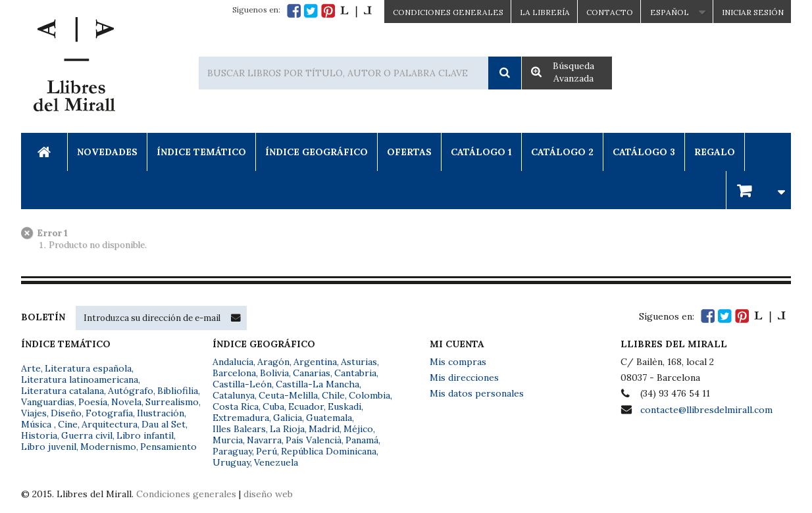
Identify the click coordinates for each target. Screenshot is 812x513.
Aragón (273, 362)
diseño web (268, 494)
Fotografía (109, 413)
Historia (39, 435)
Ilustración (161, 413)
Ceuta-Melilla (288, 395)
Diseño (66, 413)
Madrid (324, 429)
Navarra (264, 440)
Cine (68, 424)
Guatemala (329, 418)
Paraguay (232, 451)
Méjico (358, 429)
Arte (31, 368)
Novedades (107, 152)
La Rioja (287, 429)
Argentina (315, 362)
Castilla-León (242, 384)
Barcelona (234, 373)
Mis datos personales (477, 393)
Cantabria (355, 373)
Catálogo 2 (562, 152)
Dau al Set (164, 424)
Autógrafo (131, 391)
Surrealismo (172, 402)
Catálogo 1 (481, 152)
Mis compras (458, 362)
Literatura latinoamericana (80, 379)
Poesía (93, 402)
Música (38, 424)
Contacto (610, 12)
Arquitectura (110, 424)
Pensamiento (168, 447)
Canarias (312, 373)
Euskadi (344, 406)
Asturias (359, 362)
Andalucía (233, 362)
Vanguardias (48, 402)
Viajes (34, 413)
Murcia (228, 440)
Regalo (715, 152)
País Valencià (314, 440)
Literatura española (88, 368)
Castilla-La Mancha (317, 384)
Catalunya (234, 395)
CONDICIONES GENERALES (448, 12)
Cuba (273, 406)
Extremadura (241, 418)
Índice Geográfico (317, 152)
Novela (126, 402)
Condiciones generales (186, 494)
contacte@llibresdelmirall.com (706, 410)
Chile (333, 395)
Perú (266, 451)
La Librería (545, 12)
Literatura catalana (63, 391)
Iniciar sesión (753, 12)
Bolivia (274, 373)
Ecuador (306, 406)
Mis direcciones (464, 378)
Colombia (369, 395)
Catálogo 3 (644, 152)
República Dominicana (329, 451)
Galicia (288, 418)
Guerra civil (87, 435)
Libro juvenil (49, 447)
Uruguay (231, 462)
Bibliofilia (178, 391)
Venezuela (276, 462)
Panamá (362, 440)
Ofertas (409, 152)
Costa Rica (236, 406)
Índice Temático (201, 152)
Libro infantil (145, 435)
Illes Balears (239, 429)
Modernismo (108, 447)
